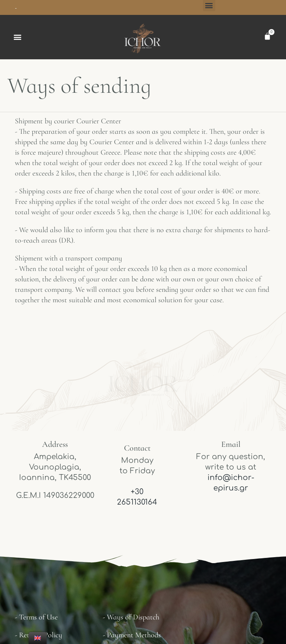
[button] (17, 37)
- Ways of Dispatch (131, 617)
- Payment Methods (132, 635)
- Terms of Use (36, 617)
